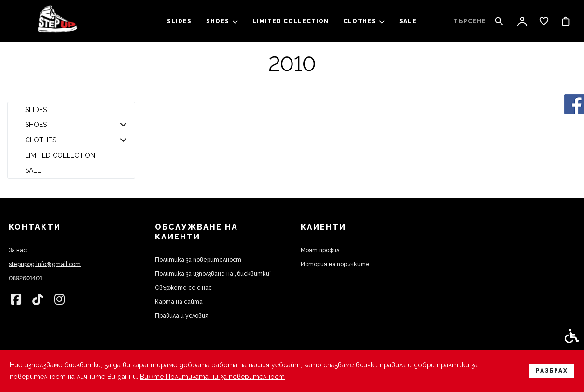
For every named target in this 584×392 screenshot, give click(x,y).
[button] (123, 125)
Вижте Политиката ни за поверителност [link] (212, 377)
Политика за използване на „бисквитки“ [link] (213, 274)
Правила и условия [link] (182, 316)
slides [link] (179, 21)
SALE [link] (408, 21)
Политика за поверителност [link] (198, 260)
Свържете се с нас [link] (183, 288)
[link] (57, 21)
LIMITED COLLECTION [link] (291, 21)
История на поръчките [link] (335, 264)
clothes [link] (364, 21)
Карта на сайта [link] (179, 302)
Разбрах (552, 371)
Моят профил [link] (320, 250)
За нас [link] (18, 250)
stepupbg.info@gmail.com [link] (45, 264)
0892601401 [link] (25, 278)
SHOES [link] (222, 21)
